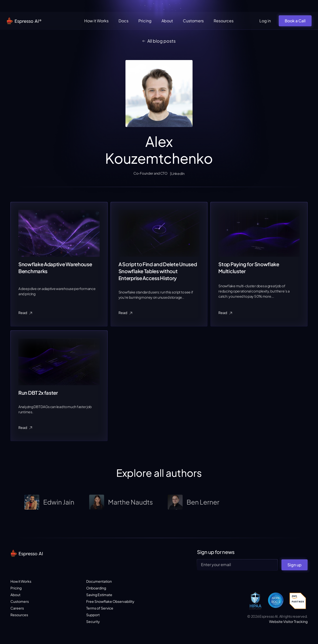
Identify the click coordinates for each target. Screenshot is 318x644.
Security (93, 621)
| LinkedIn (177, 173)
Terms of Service (100, 608)
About (167, 21)
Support (93, 615)
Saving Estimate (99, 595)
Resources (224, 21)
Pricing (145, 21)
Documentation (99, 581)
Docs (123, 21)
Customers (193, 21)
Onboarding (96, 588)
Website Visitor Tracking (288, 621)
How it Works (96, 21)
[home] (24, 21)
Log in (265, 21)
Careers (17, 608)
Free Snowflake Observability (110, 601)
